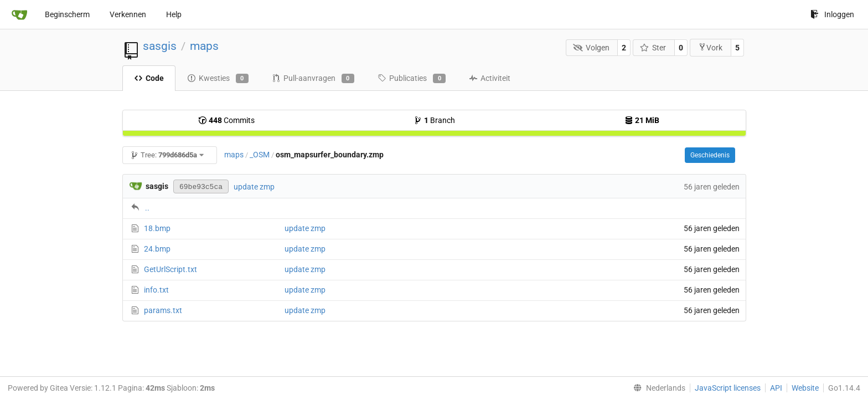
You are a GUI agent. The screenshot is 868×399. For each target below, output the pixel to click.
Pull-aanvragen (313, 79)
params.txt (163, 310)
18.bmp (157, 228)
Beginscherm (67, 14)
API (776, 388)
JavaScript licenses (728, 388)
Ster (653, 48)
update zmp (254, 187)
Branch (434, 120)
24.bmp (157, 249)
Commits (226, 120)
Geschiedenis (710, 155)
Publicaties (412, 79)
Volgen (591, 48)
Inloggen (832, 14)
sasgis (160, 46)
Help (174, 14)
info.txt (156, 290)
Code (149, 78)
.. (147, 208)
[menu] (657, 388)
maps (204, 46)
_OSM (260, 155)
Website (805, 388)
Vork (710, 47)
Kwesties (218, 79)
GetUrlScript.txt (170, 269)
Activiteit (490, 78)
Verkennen (128, 14)
